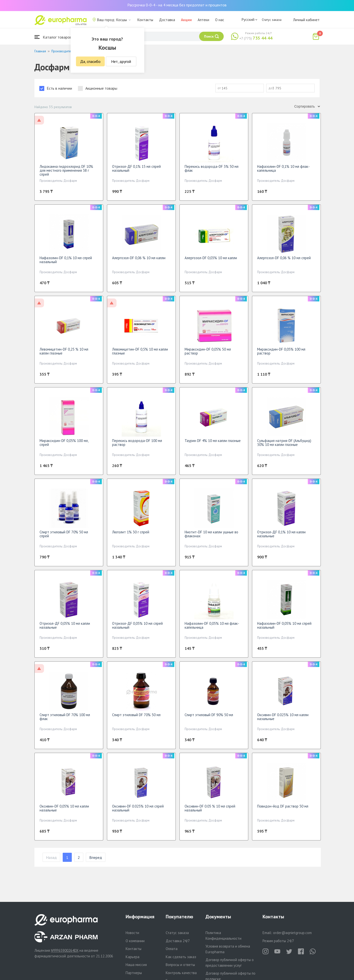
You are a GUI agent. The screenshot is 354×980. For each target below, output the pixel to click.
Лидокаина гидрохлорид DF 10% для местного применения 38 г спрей (66, 170)
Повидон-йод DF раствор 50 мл (283, 806)
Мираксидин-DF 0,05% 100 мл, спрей (64, 443)
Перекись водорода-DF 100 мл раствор (137, 443)
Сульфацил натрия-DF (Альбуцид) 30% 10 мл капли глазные (284, 443)
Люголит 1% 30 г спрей (131, 532)
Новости (132, 933)
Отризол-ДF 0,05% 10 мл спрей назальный (137, 625)
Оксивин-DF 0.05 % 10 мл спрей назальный (210, 808)
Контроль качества (181, 973)
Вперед (96, 857)
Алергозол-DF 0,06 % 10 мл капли (139, 258)
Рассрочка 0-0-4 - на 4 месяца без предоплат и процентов (177, 5)
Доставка (167, 20)
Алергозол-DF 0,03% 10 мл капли (211, 258)
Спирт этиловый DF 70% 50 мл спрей (64, 534)
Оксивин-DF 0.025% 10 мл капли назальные (283, 717)
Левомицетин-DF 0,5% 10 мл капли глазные (140, 351)
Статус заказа (272, 20)
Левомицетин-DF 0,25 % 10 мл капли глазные (64, 351)
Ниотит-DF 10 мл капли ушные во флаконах (211, 534)
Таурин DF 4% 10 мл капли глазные (213, 441)
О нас (220, 20)
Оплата (172, 949)
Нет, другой (121, 61)
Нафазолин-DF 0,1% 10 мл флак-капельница (283, 168)
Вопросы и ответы (180, 965)
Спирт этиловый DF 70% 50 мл (136, 715)
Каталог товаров (53, 37)
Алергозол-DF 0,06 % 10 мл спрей (284, 258)
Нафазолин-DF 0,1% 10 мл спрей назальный (66, 260)
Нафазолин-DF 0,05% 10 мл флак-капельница (212, 625)
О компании (135, 941)
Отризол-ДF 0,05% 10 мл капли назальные (65, 625)
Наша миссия (136, 965)
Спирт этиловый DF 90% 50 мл (209, 715)
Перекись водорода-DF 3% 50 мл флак (212, 168)
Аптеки (203, 20)
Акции (186, 20)
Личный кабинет (306, 20)
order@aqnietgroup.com (292, 933)
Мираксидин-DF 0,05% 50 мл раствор (208, 351)
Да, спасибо (90, 61)
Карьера (133, 957)
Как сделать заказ (181, 957)
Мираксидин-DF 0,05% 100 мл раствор (281, 351)
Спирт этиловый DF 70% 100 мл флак (65, 717)
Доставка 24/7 (178, 941)
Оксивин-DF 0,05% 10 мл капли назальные (64, 808)
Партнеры (134, 973)
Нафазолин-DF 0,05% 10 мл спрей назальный (284, 625)
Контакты (145, 20)
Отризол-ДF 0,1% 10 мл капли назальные (281, 534)
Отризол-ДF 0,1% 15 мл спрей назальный (136, 168)
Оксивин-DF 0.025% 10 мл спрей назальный (138, 808)
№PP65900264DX (65, 950)
